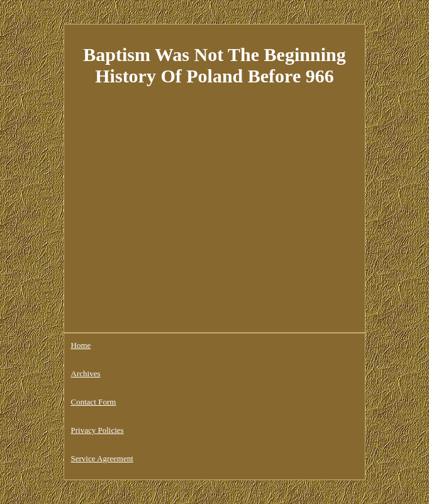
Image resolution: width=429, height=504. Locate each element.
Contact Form (94, 402)
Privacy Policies (97, 430)
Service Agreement (102, 458)
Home (81, 345)
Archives (86, 373)
